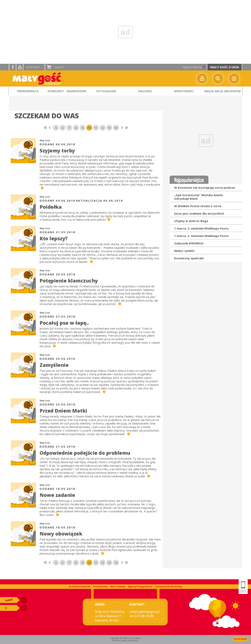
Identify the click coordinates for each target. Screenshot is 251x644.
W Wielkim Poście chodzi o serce (198, 206)
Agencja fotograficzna (140, 587)
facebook (13, 67)
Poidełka (51, 207)
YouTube (20, 67)
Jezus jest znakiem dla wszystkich (199, 213)
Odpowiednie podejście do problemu (85, 453)
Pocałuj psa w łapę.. (64, 323)
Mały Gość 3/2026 (225, 67)
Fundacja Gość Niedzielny (168, 587)
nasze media (192, 67)
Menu (234, 78)
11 (96, 128)
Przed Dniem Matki (63, 411)
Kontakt (33, 67)
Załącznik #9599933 (189, 243)
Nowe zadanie (57, 495)
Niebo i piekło (184, 251)
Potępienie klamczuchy (69, 281)
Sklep (59, 67)
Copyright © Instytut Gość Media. (125, 638)
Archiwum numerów (80, 587)
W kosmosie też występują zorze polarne (205, 188)
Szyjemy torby (57, 150)
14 (116, 128)
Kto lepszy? (54, 238)
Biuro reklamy (118, 587)
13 (109, 128)
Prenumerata (100, 587)
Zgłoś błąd (240, 639)
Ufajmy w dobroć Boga (191, 221)
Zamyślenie (54, 365)
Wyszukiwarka (218, 78)
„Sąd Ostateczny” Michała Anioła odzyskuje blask (198, 197)
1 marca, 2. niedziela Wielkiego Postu (201, 228)
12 (103, 128)
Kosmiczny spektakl (189, 258)
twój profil (202, 78)
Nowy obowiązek (61, 534)
